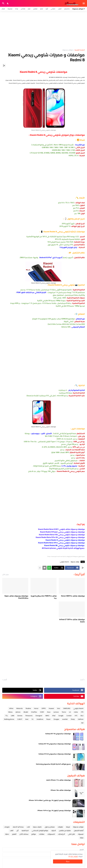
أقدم (5, 680)
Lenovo (56, 712)
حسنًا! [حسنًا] (68, 861)
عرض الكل (6, 574)
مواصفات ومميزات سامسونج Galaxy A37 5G (55, 744)
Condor (69, 716)
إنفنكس (23, 9)
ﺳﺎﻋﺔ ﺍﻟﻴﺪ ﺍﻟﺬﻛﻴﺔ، (18, 827)
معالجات (42, 834)
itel (82, 723)
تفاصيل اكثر (74, 856)
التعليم (14, 834)
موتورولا (10, 9)
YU (33, 719)
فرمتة (68, 827)
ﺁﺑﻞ (17, 830)
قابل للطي (71, 834)
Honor (36, 708)
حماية (7, 834)
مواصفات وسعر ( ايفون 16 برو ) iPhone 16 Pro (54, 810)
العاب (12, 830)
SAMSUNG (67, 708)
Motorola (19, 708)
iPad (54, 716)
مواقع (34, 834)
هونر (29, 9)
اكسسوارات (51, 834)
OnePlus (34, 712)
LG (70, 712)
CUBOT (20, 719)
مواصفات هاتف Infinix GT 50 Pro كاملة (72, 621)
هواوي (35, 9)
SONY (42, 712)
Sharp (73, 719)
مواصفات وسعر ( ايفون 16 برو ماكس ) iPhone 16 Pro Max (50, 800)
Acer (27, 719)
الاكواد (54, 830)
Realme (28, 708)
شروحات (7, 827)
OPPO (44, 708)
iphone (18, 712)
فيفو (42, 9)
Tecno (64, 712)
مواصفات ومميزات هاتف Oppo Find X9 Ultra (16, 597)
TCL (7, 716)
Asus (49, 712)
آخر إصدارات (61, 834)
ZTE (82, 712)
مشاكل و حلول (50, 827)
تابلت (28, 827)
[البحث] (3, 3)
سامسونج (67, 9)
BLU (82, 716)
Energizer (39, 716)
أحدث (82, 680)
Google (61, 716)
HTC (76, 716)
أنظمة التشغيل (79, 830)
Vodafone (40, 719)
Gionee (20, 716)
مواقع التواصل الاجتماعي (40, 830)
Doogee (56, 719)
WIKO (47, 716)
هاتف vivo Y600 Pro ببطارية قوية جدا (44, 597)
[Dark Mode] (8, 3)
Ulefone (81, 719)
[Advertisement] (43, 30)
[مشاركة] (4, 66)
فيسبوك (81, 834)
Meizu (10, 712)
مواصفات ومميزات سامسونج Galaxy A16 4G (55, 754)
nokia (76, 712)
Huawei (51, 708)
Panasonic (29, 716)
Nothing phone (9, 719)
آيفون (60, 9)
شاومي (53, 9)
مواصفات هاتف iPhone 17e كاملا (59, 780)
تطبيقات (60, 827)
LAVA (13, 716)
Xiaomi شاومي (64, 562)
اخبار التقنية (25, 830)
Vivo (59, 708)
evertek (65, 719)
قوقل (3, 9)
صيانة (82, 838)
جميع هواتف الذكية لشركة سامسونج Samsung (53, 764)
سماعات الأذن (24, 834)
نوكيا (17, 9)
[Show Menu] (84, 3)
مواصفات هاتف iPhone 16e (61, 790)
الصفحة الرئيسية (80, 50)
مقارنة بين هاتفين (65, 830)
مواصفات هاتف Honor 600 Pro (73, 596)
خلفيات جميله (37, 827)
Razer (48, 719)
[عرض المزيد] (40, 568)
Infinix (11, 708)
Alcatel (26, 712)
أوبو (47, 9)
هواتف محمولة (68, 50)
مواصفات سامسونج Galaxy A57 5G (58, 734)
